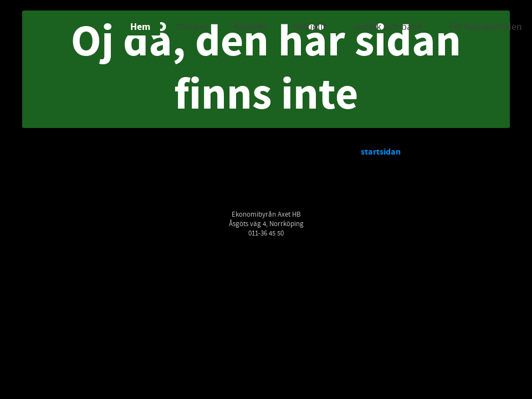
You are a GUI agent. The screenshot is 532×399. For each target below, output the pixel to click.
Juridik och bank (387, 27)
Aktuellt (310, 27)
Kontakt (250, 27)
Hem (140, 27)
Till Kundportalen (485, 27)
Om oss (192, 27)
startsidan (381, 152)
